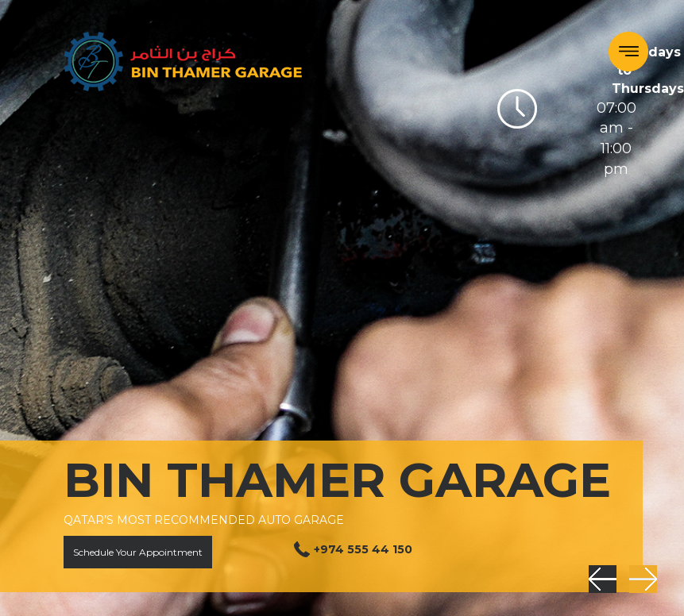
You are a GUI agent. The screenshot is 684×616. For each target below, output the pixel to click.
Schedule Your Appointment (138, 552)
